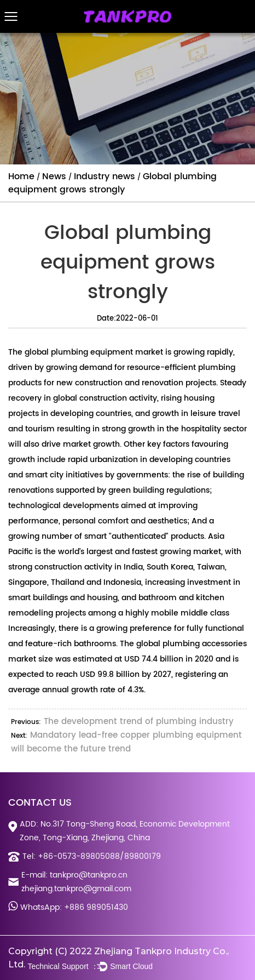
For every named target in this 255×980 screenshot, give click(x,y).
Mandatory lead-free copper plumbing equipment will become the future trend (126, 742)
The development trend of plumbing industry (139, 722)
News (54, 176)
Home (21, 176)
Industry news (105, 176)
